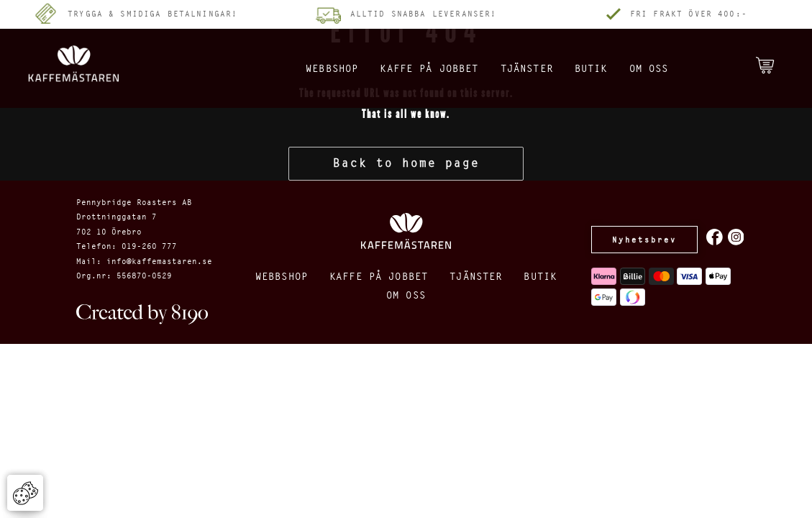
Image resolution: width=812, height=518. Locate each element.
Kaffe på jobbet (408, 68)
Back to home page (406, 163)
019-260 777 (149, 246)
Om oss (659, 68)
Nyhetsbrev (644, 240)
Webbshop (296, 68)
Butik (594, 68)
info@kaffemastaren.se (159, 261)
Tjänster (521, 68)
